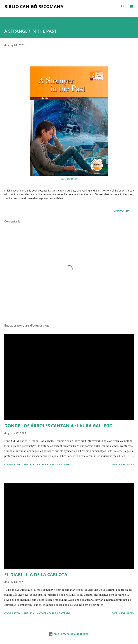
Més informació (123, 464)
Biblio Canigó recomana (34, 6)
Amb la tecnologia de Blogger (69, 634)
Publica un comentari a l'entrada (47, 464)
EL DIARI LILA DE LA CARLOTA (36, 574)
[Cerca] (123, 6)
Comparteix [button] (121, 211)
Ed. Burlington (69, 179)
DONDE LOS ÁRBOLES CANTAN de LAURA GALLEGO (58, 426)
